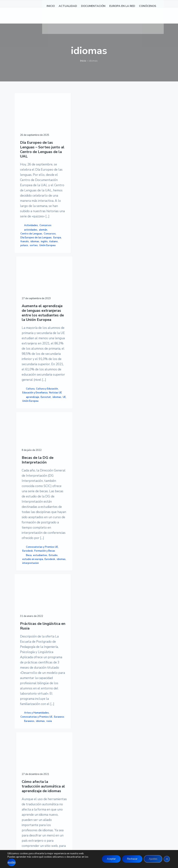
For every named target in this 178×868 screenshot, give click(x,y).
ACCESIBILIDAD (127, 779)
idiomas (25, 361)
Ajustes (152, 859)
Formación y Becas (97, 352)
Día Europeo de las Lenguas (29, 351)
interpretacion (99, 386)
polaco (34, 365)
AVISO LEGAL (126, 765)
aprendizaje (66, 355)
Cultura (64, 327)
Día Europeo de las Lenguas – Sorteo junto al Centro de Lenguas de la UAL (30, 148)
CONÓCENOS (74, 792)
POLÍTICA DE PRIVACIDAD (134, 770)
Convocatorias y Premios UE (100, 341)
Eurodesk (97, 346)
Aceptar (106, 859)
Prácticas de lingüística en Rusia (29, 444)
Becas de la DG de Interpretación (101, 133)
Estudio (95, 366)
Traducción (62, 668)
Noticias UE (63, 351)
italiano (25, 365)
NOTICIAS (72, 770)
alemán (25, 334)
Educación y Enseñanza (62, 345)
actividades (31, 330)
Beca (97, 359)
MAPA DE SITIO (127, 783)
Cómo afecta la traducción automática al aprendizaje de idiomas (65, 451)
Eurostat (61, 359)
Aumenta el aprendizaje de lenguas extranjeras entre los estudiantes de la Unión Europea (65, 148)
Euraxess (27, 659)
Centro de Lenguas (26, 340)
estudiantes (98, 363)
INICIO (69, 765)
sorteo (24, 369)
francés (35, 357)
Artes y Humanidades (28, 642)
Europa (25, 357)
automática (62, 660)
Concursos (26, 325)
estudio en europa (97, 372)
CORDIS (60, 664)
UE (58, 363)
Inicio (83, 61)
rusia (34, 668)
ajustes (11, 863)
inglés (34, 361)
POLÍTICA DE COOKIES (132, 774)
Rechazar (129, 859)
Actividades (31, 322)
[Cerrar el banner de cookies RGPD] (166, 859)
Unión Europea (28, 373)
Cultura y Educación (61, 333)
